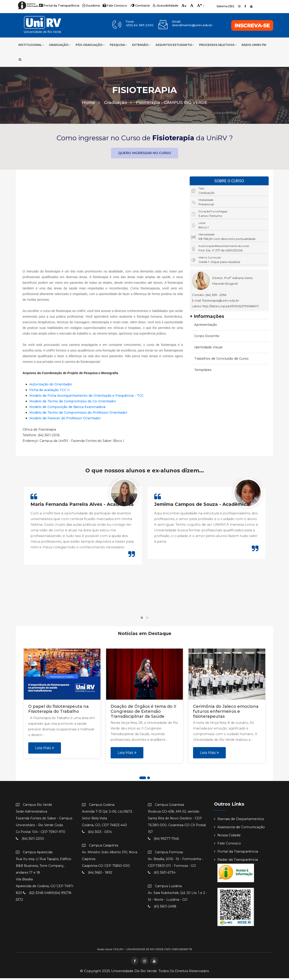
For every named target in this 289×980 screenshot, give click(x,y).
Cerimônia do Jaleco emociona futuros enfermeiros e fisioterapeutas (226, 713)
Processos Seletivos (218, 45)
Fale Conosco (110, 6)
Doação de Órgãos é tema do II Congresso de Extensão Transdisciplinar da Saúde (143, 713)
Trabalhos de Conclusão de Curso (221, 360)
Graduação (60, 45)
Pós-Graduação (90, 45)
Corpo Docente (207, 338)
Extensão (141, 45)
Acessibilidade (157, 6)
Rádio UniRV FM (254, 45)
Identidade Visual (208, 349)
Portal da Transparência (57, 6)
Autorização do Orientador (51, 386)
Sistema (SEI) (225, 6)
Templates (203, 372)
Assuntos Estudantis (175, 45)
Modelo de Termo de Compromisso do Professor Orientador (78, 414)
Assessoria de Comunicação (239, 829)
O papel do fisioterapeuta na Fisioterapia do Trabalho (58, 711)
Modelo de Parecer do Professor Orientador (65, 420)
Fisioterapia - (172, 104)
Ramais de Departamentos (239, 821)
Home (91, 104)
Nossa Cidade (227, 837)
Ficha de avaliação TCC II (49, 392)
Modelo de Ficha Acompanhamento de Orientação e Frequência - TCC (86, 397)
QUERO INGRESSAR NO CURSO (145, 155)
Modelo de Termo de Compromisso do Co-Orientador (73, 403)
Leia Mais (45, 749)
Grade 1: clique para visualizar (219, 264)
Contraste (134, 6)
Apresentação (206, 326)
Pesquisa (118, 45)
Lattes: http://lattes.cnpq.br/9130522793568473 (225, 308)
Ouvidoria (87, 6)
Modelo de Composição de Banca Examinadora (67, 409)
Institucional (31, 45)
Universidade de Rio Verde (134, 973)
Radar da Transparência (236, 861)
